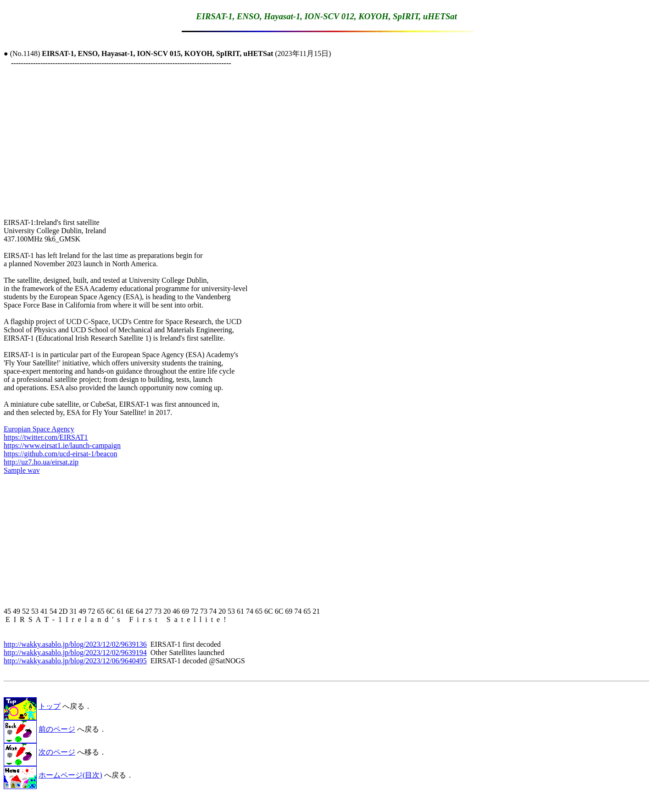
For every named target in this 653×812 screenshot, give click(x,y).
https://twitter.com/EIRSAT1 (46, 437)
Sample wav (22, 470)
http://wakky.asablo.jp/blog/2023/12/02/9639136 (75, 644)
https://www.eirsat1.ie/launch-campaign (62, 445)
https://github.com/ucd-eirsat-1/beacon (61, 454)
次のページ (57, 752)
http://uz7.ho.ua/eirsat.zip (41, 462)
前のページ (57, 729)
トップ (50, 706)
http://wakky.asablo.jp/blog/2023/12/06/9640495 (75, 661)
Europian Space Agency (39, 429)
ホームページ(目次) (70, 775)
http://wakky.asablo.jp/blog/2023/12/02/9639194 (75, 652)
